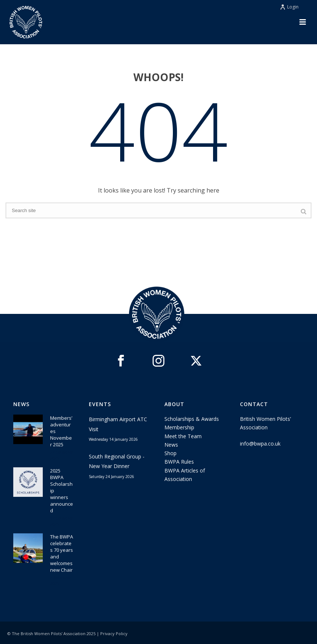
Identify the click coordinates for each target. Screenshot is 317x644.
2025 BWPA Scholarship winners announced (62, 491)
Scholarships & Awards (192, 419)
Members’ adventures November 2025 (61, 431)
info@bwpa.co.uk (260, 444)
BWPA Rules (179, 462)
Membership (179, 427)
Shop (170, 453)
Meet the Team (183, 436)
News (171, 445)
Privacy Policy (114, 633)
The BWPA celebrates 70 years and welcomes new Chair (62, 553)
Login (289, 7)
